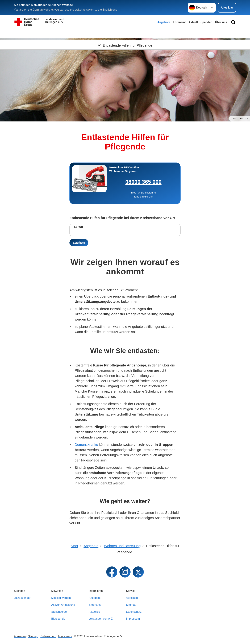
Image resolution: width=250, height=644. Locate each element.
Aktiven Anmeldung (63, 605)
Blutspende (58, 619)
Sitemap (131, 605)
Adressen (132, 598)
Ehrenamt (179, 22)
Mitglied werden (61, 598)
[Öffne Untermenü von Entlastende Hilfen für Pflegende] (125, 34)
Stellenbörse (59, 612)
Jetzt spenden (23, 598)
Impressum (133, 619)
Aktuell (193, 22)
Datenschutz (134, 612)
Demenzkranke (86, 445)
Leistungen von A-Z (101, 619)
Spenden (206, 22)
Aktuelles (94, 612)
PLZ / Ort (78, 227)
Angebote (164, 22)
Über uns (221, 22)
